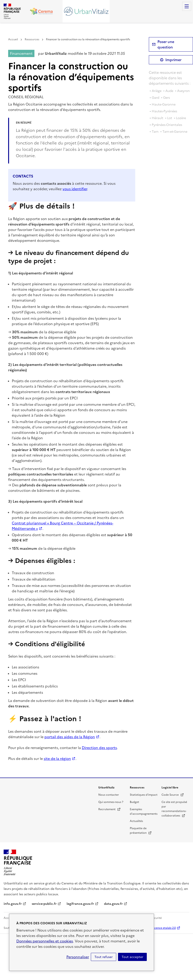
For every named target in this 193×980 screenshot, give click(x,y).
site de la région (57, 759)
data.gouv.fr (113, 904)
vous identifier (75, 189)
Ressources (32, 39)
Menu (187, 6)
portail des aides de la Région (70, 737)
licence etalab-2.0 (164, 928)
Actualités (136, 821)
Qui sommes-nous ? (111, 802)
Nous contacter (109, 795)
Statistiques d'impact (144, 795)
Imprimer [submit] (173, 60)
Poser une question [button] (166, 44)
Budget (134, 802)
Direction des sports (99, 748)
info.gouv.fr (13, 904)
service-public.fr (44, 904)
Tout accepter (132, 957)
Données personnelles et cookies (45, 941)
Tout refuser (104, 957)
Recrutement (110, 809)
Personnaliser (78, 957)
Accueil (13, 39)
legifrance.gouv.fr (80, 904)
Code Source (173, 795)
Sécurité (156, 918)
